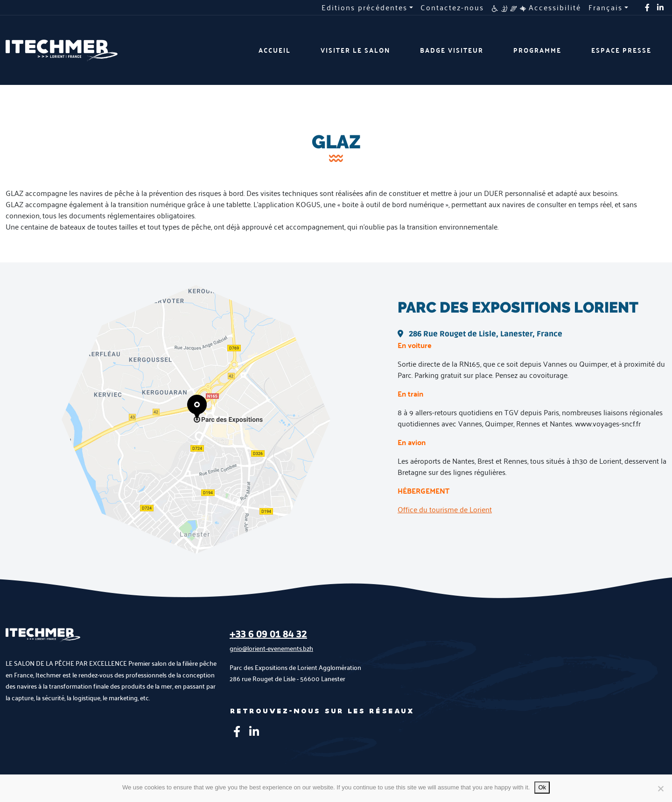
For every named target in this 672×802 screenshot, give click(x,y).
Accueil (275, 50)
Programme (537, 50)
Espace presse (621, 50)
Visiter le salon (355, 50)
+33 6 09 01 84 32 (268, 635)
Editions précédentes (364, 7)
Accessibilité (536, 7)
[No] (660, 788)
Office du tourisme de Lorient (445, 509)
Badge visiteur (452, 50)
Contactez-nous (452, 7)
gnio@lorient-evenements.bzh (271, 648)
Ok (542, 787)
